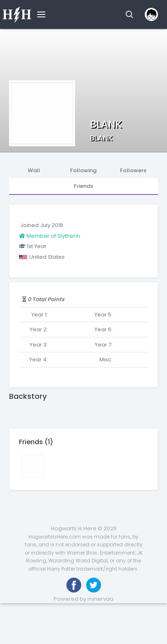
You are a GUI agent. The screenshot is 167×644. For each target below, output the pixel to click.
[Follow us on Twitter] (94, 585)
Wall (34, 170)
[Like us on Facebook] (74, 585)
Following (83, 170)
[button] (129, 14)
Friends (83, 186)
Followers (133, 170)
